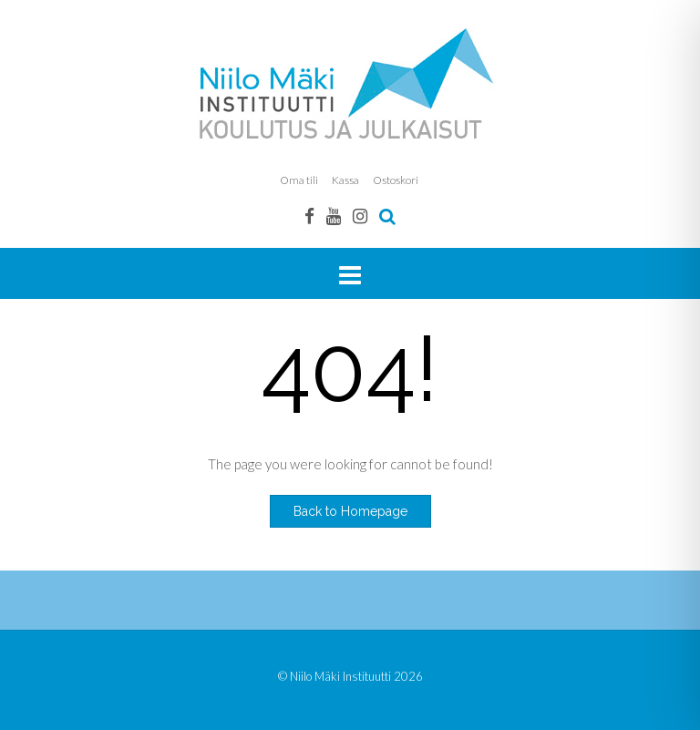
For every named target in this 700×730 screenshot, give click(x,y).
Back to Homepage (350, 511)
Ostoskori (396, 180)
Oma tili (299, 180)
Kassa (345, 180)
